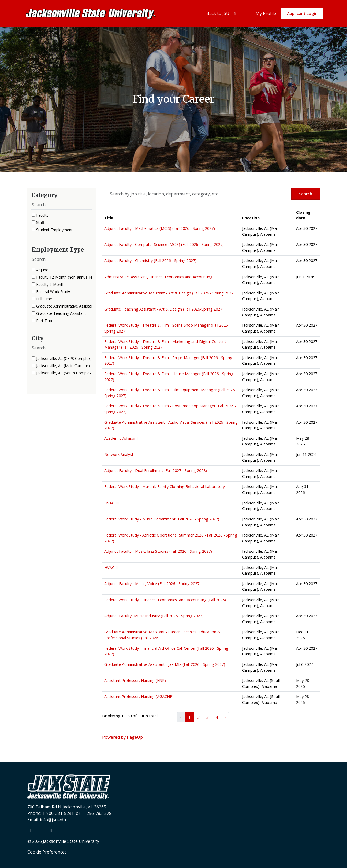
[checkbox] (33, 215)
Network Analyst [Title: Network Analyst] (119, 454)
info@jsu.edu (53, 820)
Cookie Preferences (47, 852)
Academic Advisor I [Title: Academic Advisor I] (121, 438)
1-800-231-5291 (58, 813)
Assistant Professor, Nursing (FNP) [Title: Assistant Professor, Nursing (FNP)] (135, 680)
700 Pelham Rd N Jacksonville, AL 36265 (67, 807)
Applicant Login (302, 13)
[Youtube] (41, 830)
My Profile (262, 13)
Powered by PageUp (122, 737)
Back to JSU (222, 13)
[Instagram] (51, 830)
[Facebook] (31, 830)
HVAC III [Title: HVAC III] (111, 503)
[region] (211, 468)
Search (306, 194)
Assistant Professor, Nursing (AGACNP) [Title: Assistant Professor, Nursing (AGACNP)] (139, 697)
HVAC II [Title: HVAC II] (111, 568)
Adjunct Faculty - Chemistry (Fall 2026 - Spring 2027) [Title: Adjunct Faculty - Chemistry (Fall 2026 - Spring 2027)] (150, 261)
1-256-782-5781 (98, 813)
